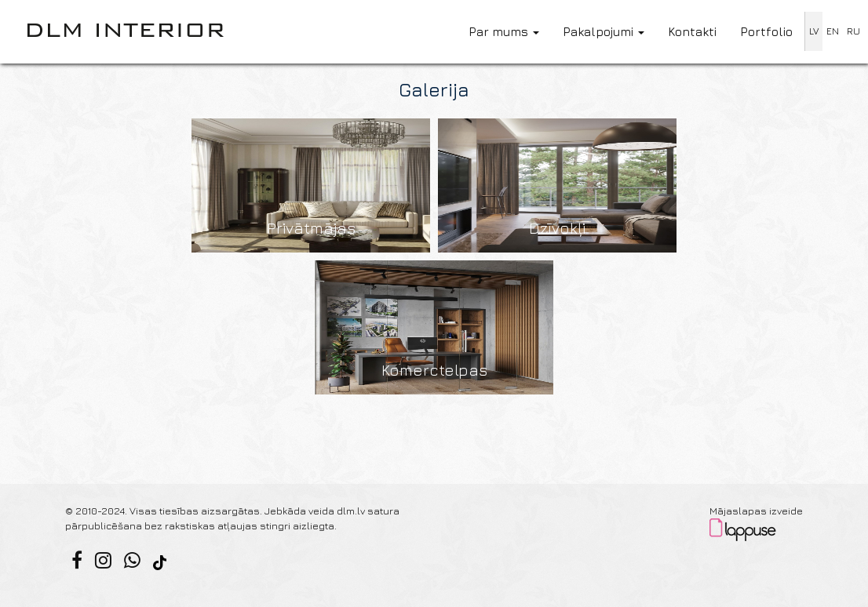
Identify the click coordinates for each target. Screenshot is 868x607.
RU (853, 31)
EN (833, 31)
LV (814, 31)
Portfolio (766, 31)
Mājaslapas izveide (756, 511)
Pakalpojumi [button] (604, 31)
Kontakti (692, 31)
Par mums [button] (504, 31)
